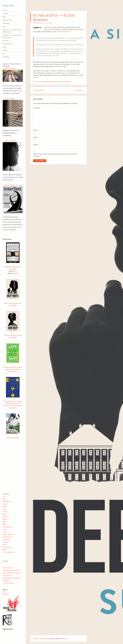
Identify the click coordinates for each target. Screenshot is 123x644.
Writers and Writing (9, 552)
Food (4, 509)
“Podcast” (6, 14)
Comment (37, 108)
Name (36, 130)
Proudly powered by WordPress (41, 639)
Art (4, 496)
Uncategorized (53, 82)
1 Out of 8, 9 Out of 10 (9, 583)
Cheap (67, 73)
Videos (5, 550)
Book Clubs (6, 23)
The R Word (79, 90)
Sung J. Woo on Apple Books (11, 570)
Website (36, 144)
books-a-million (17, 367)
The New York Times (63, 32)
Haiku (4, 514)
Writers (5, 50)
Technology (6, 539)
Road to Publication (8, 534)
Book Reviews (7, 501)
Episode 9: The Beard (10, 141)
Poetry (5, 532)
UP (16, 269)
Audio (4, 499)
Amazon (11, 269)
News (47, 82)
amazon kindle (13, 408)
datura (6, 303)
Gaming (5, 512)
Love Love (6, 41)
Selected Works (7, 20)
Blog (4, 17)
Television (6, 542)
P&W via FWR (38, 90)
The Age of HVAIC (10, 99)
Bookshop (14, 267)
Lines (4, 27)
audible (16, 273)
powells (9, 367)
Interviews (6, 517)
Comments (6, 594)
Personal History (8, 527)
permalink (68, 82)
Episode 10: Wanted (10, 68)
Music (4, 522)
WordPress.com (64, 639)
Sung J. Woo (8, 5)
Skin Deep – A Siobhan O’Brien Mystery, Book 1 (12, 36)
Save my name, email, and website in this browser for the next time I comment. (55, 155)
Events (5, 47)
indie (17, 438)
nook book (19, 406)
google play (14, 369)
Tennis (5, 545)
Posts (4, 592)
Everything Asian (8, 44)
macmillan (8, 403)
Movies (5, 519)
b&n (15, 303)
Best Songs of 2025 (8, 568)
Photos (5, 529)
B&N (19, 267)
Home (5, 10)
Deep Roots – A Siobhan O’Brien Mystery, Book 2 (12, 31)
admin (50, 23)
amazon (11, 303)
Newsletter (6, 57)
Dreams (5, 504)
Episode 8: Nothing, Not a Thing (13, 185)
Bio (4, 54)
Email (35, 137)
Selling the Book (7, 537)
